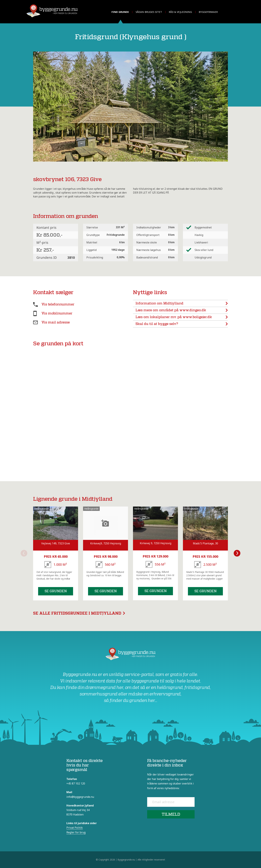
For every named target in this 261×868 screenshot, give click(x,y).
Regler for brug (76, 832)
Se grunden (56, 591)
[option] (56, 553)
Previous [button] (24, 553)
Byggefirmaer (208, 12)
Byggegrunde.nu (126, 860)
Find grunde (120, 12)
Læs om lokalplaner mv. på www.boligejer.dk (182, 317)
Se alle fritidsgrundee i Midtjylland (79, 613)
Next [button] (237, 553)
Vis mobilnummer (57, 313)
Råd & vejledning (180, 12)
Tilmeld (171, 814)
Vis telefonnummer (58, 304)
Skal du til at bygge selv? (182, 324)
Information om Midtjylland (182, 303)
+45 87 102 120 (76, 783)
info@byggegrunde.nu (80, 797)
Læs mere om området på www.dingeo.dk (182, 310)
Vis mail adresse (56, 322)
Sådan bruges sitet (149, 12)
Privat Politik (75, 828)
